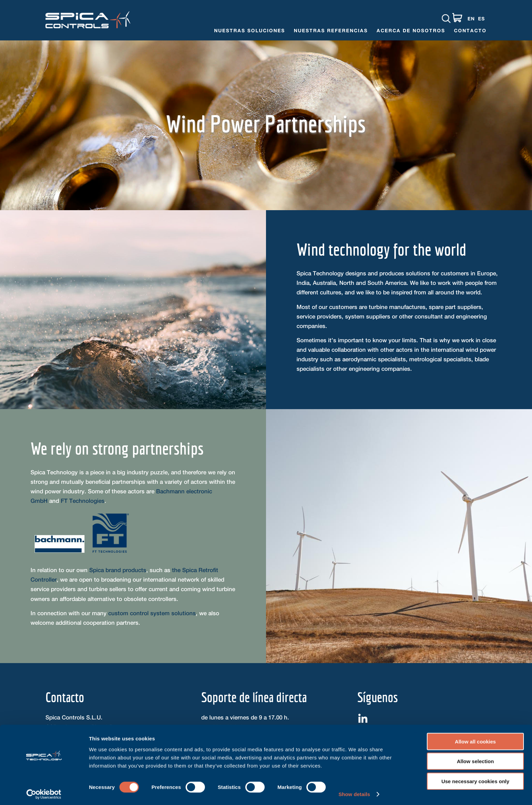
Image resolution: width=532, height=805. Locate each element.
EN (471, 19)
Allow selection (475, 759)
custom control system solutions (152, 613)
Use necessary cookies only (475, 778)
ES (481, 19)
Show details (354, 792)
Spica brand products (118, 570)
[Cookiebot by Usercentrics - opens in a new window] (44, 792)
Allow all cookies (476, 739)
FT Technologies (83, 501)
